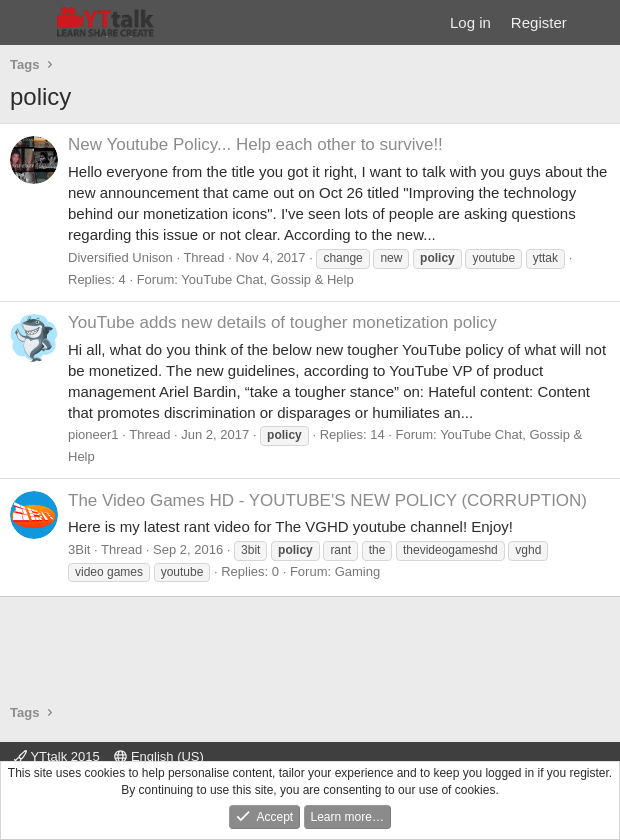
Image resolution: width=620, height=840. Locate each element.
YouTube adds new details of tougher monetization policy (282, 322)
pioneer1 (93, 434)
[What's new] (596, 22)
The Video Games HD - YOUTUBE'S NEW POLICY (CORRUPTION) (327, 500)
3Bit (79, 549)
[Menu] (27, 23)
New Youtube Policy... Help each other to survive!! (255, 144)
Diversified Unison (120, 257)
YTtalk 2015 (57, 756)
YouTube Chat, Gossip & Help (267, 279)
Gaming (358, 571)
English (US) (159, 756)
